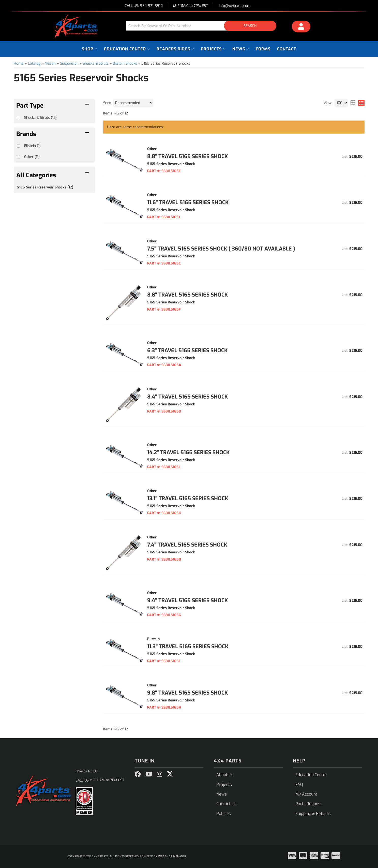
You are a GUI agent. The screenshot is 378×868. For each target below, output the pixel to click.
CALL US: (144, 6)
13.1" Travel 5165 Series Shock (188, 498)
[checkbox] (18, 146)
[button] (203, 26)
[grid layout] (353, 103)
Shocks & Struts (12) (40, 118)
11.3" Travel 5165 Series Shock (188, 646)
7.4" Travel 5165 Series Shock (187, 545)
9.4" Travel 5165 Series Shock (188, 600)
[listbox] (133, 103)
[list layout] (361, 103)
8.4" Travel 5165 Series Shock (188, 397)
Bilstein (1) (32, 146)
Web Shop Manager (172, 856)
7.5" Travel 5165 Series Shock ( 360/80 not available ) (221, 249)
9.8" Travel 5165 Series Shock (188, 693)
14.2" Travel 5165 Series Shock (188, 452)
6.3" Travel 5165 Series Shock (187, 350)
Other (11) (32, 157)
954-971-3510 (87, 771)
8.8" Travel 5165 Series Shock (188, 156)
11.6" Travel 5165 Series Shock (188, 202)
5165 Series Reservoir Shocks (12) (45, 187)
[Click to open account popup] (301, 27)
